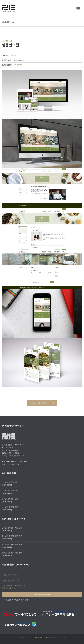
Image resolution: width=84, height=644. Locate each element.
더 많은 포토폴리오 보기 (42, 403)
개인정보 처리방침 (12, 600)
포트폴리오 (8, 22)
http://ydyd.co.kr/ (18, 60)
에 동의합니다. (17, 600)
